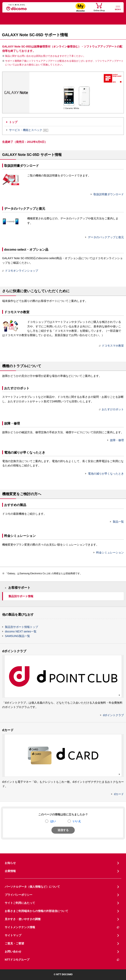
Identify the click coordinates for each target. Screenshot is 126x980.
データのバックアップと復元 (106, 237)
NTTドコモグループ (62, 960)
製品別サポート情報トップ (21, 627)
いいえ (77, 821)
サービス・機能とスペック (29, 130)
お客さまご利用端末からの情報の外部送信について (36, 911)
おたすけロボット (111, 409)
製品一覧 (118, 522)
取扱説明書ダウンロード (109, 194)
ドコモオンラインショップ (20, 271)
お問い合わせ (13, 952)
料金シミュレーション (110, 553)
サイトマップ (13, 935)
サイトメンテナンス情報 (62, 927)
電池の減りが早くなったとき (106, 474)
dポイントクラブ (113, 715)
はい (53, 821)
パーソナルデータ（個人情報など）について (32, 887)
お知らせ (10, 863)
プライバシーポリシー (19, 895)
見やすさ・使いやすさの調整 (23, 919)
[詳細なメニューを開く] (118, 8)
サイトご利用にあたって (20, 903)
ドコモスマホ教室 (111, 346)
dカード (119, 794)
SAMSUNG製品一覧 (17, 636)
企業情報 (10, 871)
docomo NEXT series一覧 (21, 631)
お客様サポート (19, 588)
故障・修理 (117, 440)
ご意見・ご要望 (14, 943)
